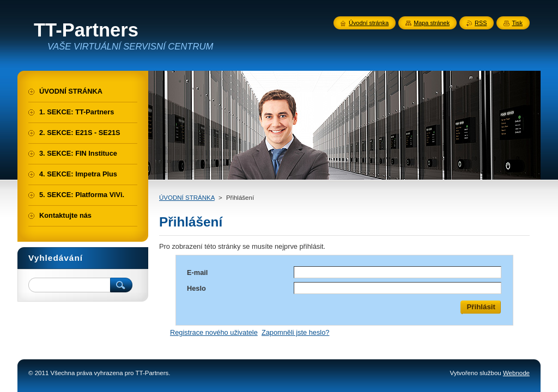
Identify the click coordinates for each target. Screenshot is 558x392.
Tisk (517, 23)
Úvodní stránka (369, 23)
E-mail (197, 272)
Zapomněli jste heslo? (295, 332)
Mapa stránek (432, 23)
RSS (481, 23)
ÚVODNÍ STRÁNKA (187, 198)
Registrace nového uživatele (214, 332)
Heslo (196, 288)
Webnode (516, 373)
